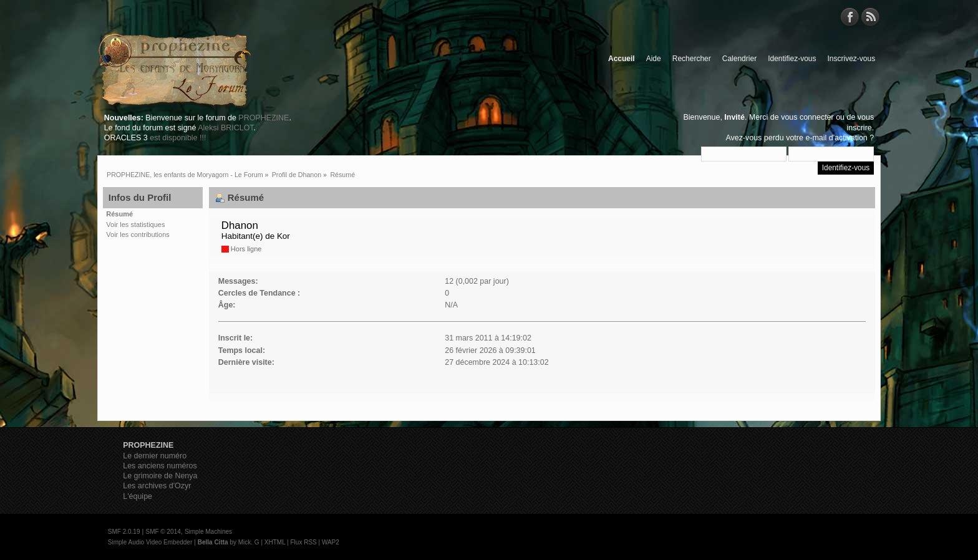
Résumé (119, 214)
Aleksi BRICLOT (225, 128)
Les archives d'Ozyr (157, 486)
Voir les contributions (138, 234)
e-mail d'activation (836, 138)
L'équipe (138, 496)
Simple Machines (208, 532)
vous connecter (807, 117)
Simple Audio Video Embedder (150, 542)
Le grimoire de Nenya (160, 476)
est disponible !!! (178, 138)
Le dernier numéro (155, 456)
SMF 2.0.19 (124, 532)
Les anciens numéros (160, 466)
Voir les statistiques (135, 224)
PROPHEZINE (264, 118)
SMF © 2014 (163, 532)
